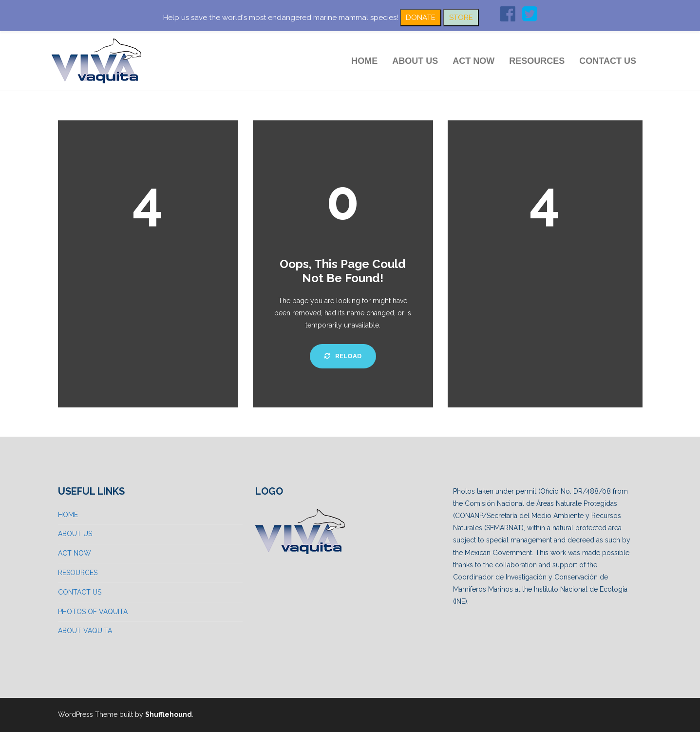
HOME (364, 61)
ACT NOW (473, 61)
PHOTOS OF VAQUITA (93, 612)
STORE (461, 18)
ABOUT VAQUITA (85, 631)
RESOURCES (537, 61)
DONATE (421, 18)
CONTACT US (608, 61)
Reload (343, 356)
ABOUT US (415, 61)
